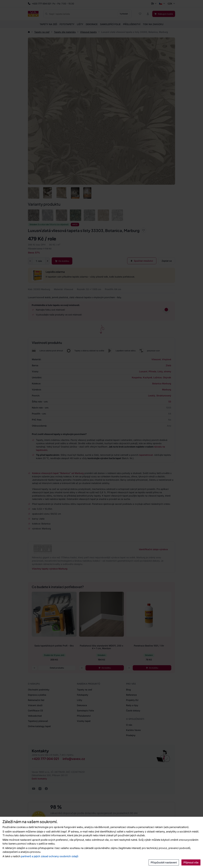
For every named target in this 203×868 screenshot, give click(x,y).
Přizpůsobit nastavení (164, 862)
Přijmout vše (191, 862)
